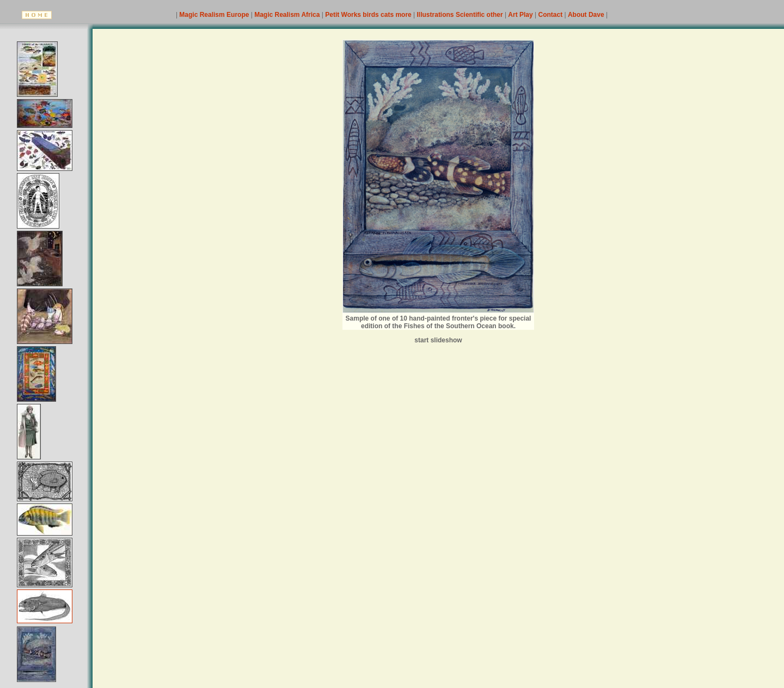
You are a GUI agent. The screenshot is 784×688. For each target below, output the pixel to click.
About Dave (587, 15)
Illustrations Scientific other (461, 15)
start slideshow (438, 340)
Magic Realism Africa (288, 15)
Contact (552, 15)
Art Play (521, 15)
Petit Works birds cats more (369, 15)
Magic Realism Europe (215, 15)
